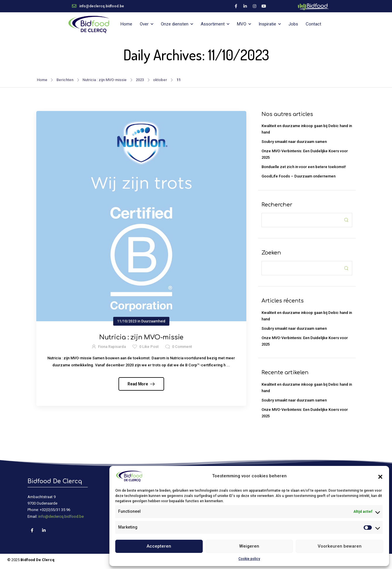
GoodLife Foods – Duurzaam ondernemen (299, 176)
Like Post (149, 347)
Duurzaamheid (153, 321)
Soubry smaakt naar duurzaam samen (294, 142)
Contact (313, 24)
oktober (160, 80)
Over (144, 24)
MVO (242, 24)
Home (126, 24)
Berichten (65, 80)
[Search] (301, 220)
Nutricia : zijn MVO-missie (105, 80)
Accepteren (159, 546)
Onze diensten (175, 24)
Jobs (293, 24)
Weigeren (249, 546)
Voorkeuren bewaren (340, 546)
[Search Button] (346, 220)
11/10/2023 (127, 321)
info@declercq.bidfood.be (61, 516)
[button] (380, 476)
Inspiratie (267, 24)
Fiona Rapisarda (112, 347)
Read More (138, 384)
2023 (140, 80)
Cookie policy (249, 559)
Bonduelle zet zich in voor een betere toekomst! (304, 167)
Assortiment (213, 24)
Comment (182, 347)
